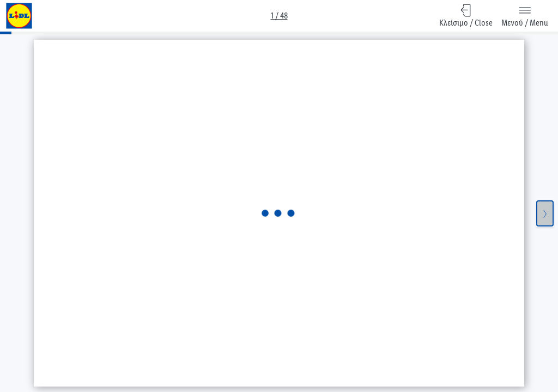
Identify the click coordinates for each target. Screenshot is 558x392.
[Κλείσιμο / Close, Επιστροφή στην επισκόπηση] (466, 16)
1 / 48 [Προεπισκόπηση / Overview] (279, 16)
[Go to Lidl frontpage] (19, 16)
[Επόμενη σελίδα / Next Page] (545, 213)
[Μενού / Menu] (525, 16)
